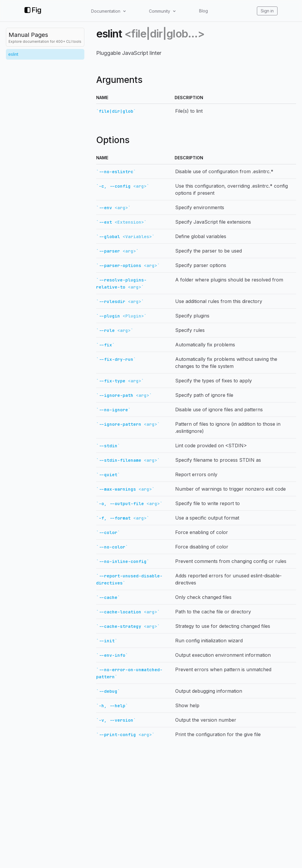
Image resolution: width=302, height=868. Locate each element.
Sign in (267, 11)
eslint (13, 54)
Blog (203, 11)
